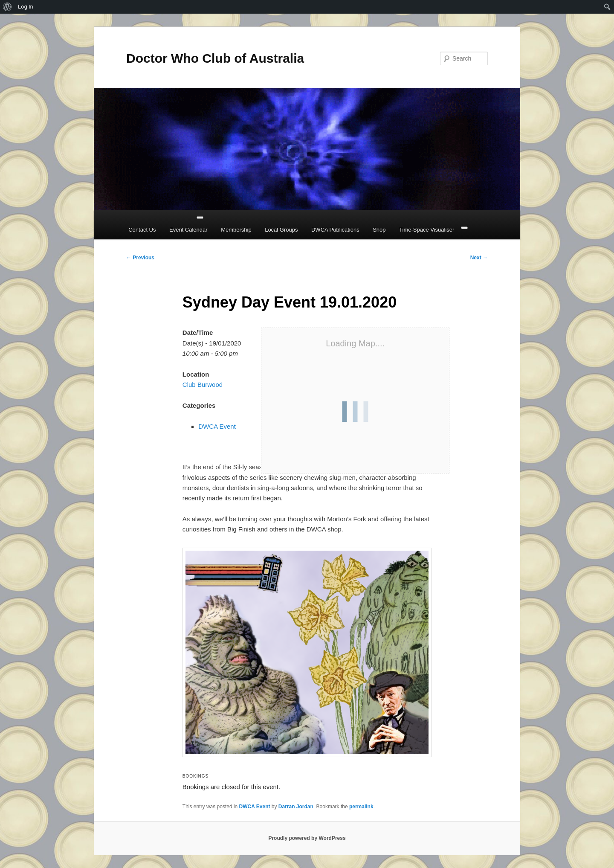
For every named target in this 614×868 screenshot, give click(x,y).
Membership (236, 230)
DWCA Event (217, 426)
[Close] (464, 228)
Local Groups (281, 230)
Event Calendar (188, 230)
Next (479, 258)
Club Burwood (203, 385)
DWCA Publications (335, 230)
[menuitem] (7, 7)
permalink (361, 807)
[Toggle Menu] (200, 218)
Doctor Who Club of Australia (215, 58)
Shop (379, 230)
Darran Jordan (296, 807)
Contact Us (142, 230)
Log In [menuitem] (26, 7)
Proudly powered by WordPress (307, 838)
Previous (140, 258)
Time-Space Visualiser (427, 230)
